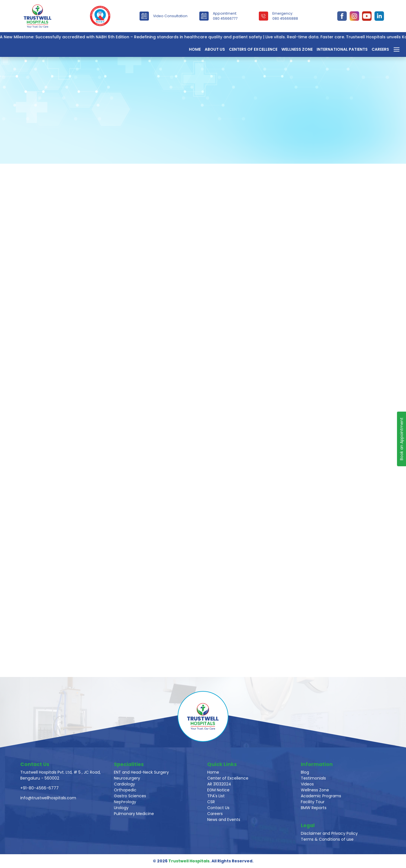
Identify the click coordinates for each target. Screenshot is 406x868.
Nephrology (125, 802)
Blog (305, 772)
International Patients (342, 49)
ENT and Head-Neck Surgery (141, 772)
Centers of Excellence (253, 49)
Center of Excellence (228, 778)
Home (195, 49)
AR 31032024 (219, 784)
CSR (211, 802)
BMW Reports (314, 808)
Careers (380, 49)
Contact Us (218, 808)
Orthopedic (125, 790)
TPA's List (216, 796)
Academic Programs (321, 796)
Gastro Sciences (130, 796)
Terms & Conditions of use (327, 839)
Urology (121, 808)
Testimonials (313, 778)
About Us (215, 49)
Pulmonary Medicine (134, 814)
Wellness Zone (297, 49)
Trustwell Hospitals (189, 861)
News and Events (224, 820)
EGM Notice (218, 790)
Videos (307, 784)
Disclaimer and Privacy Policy (329, 833)
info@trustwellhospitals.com (48, 798)
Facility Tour (313, 802)
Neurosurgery (127, 778)
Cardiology (124, 784)
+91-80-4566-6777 (39, 788)
